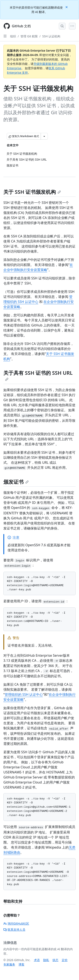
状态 (55, 960)
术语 (37, 960)
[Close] (67, 7)
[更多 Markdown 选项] (44, 136)
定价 (65, 960)
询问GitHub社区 (16, 923)
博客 (21, 964)
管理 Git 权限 (29, 36)
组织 (13, 36)
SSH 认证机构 (51, 36)
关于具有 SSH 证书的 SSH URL (38, 375)
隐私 (46, 960)
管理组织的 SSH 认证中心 (24, 694)
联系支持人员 (14, 930)
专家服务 (9, 964)
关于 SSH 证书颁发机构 (32, 192)
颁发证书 (16, 482)
